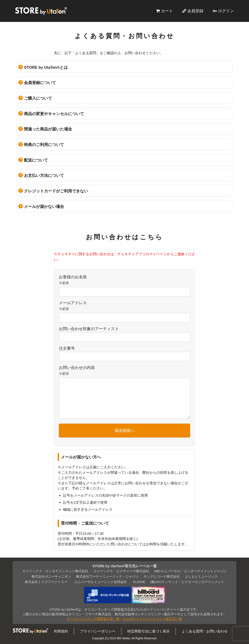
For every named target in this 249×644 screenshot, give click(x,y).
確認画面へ (125, 430)
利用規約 (61, 631)
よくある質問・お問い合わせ (205, 631)
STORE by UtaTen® (41, 11)
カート (167, 11)
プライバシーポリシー (98, 631)
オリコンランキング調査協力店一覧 (93, 619)
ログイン (226, 11)
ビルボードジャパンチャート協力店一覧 (153, 619)
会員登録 (195, 11)
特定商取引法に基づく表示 (149, 631)
